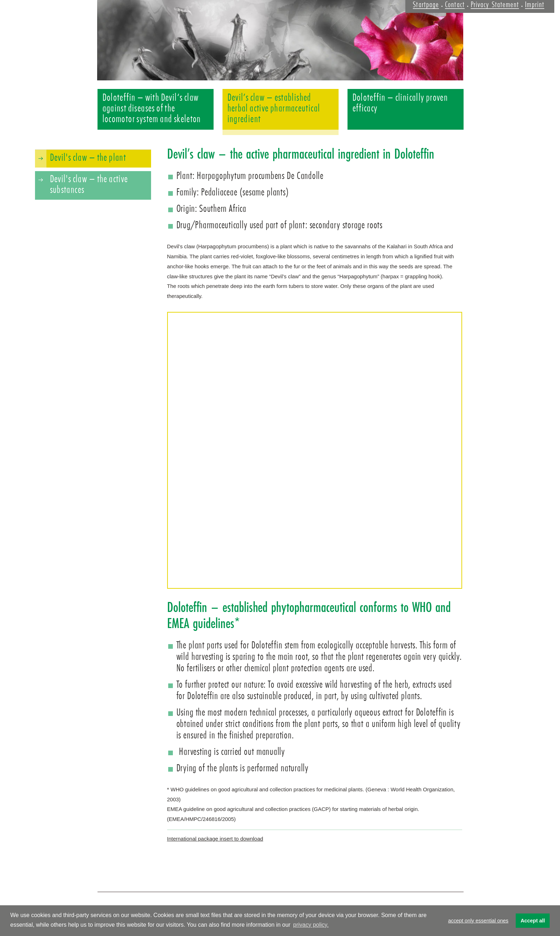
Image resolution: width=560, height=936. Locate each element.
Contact (455, 5)
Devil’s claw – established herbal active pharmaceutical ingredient (274, 108)
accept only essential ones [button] (478, 921)
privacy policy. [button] (311, 925)
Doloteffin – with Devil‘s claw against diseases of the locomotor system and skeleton (152, 108)
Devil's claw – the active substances (89, 184)
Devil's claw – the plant (88, 158)
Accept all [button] (533, 921)
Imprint (535, 5)
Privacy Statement (495, 5)
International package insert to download (215, 839)
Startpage (426, 5)
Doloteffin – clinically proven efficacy (400, 103)
